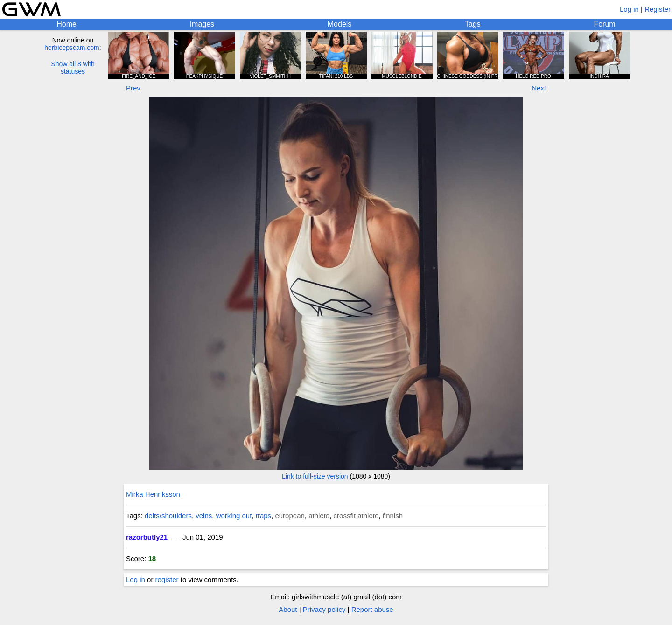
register (167, 580)
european (290, 516)
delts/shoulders (168, 516)
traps (263, 516)
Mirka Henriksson (153, 494)
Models (340, 24)
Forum (604, 24)
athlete (319, 516)
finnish (393, 516)
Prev (133, 88)
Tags (473, 24)
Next (539, 88)
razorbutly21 (147, 537)
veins (204, 516)
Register (658, 9)
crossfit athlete (356, 516)
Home (66, 24)
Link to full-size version (315, 476)
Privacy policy (324, 609)
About (288, 609)
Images (202, 24)
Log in (629, 9)
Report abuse (372, 609)
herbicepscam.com (72, 48)
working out (234, 516)
